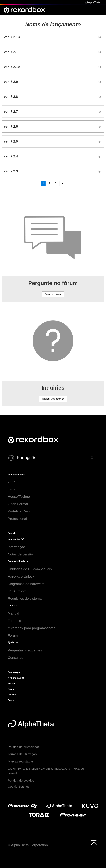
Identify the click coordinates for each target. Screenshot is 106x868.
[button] (53, 458)
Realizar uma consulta (53, 399)
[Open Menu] (99, 10)
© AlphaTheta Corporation (28, 845)
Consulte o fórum (53, 294)
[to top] (94, 842)
